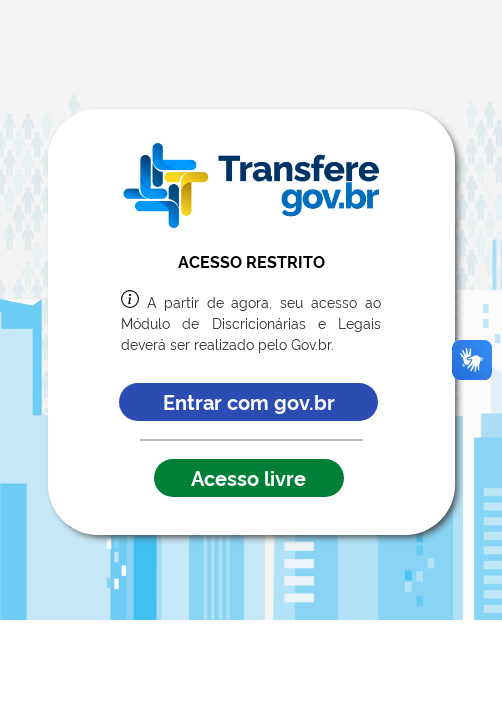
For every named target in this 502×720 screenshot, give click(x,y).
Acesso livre (248, 477)
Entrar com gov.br (249, 401)
